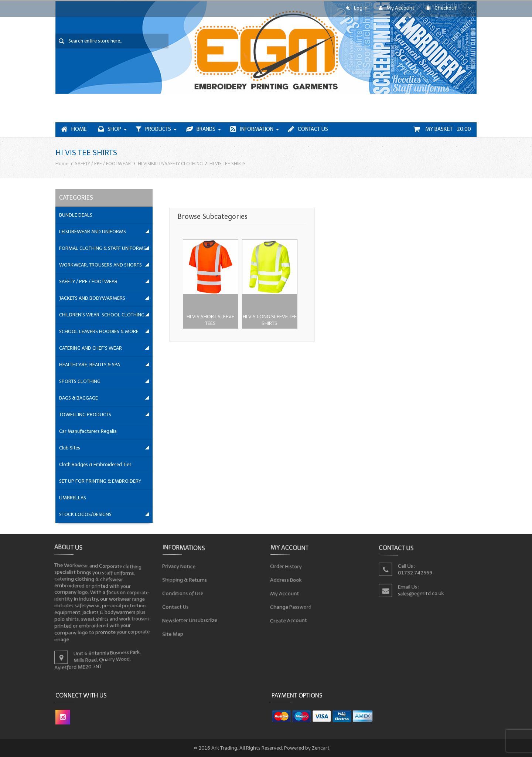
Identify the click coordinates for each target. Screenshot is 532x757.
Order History (288, 567)
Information (252, 129)
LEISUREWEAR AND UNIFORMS (93, 232)
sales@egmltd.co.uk (422, 593)
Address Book (288, 580)
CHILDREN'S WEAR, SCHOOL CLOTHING (102, 315)
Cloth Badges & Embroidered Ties (95, 464)
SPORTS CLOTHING (80, 381)
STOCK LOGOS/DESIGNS (85, 514)
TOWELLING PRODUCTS (85, 415)
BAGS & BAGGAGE (79, 398)
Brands (201, 129)
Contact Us (308, 129)
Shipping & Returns (186, 580)
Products (154, 129)
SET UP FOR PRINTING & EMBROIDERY (100, 481)
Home (74, 129)
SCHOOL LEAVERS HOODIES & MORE (99, 331)
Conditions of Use (184, 593)
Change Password (292, 606)
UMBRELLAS (73, 498)
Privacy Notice (181, 567)
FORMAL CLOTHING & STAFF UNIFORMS (103, 248)
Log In (357, 8)
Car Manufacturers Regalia (88, 431)
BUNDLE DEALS (76, 215)
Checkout (441, 8)
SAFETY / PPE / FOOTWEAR (103, 164)
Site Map (175, 632)
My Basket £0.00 (442, 129)
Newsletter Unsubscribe (191, 619)
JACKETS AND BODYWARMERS (92, 298)
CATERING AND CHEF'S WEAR (91, 348)
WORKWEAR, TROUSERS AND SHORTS (100, 265)
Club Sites (70, 448)
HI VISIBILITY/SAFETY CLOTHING (170, 164)
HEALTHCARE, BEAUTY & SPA (90, 365)
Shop (110, 129)
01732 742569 (416, 572)
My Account (397, 8)
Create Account (290, 619)
